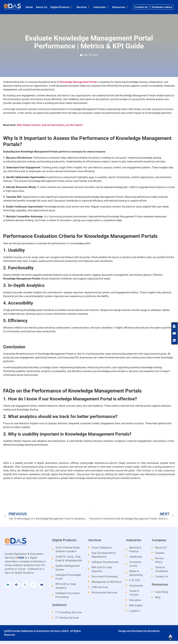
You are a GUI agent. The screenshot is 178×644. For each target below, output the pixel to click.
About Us (42, 7)
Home (29, 7)
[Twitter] (33, 585)
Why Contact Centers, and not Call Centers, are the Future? (50, 125)
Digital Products (61, 7)
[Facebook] (16, 585)
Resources (120, 7)
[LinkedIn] (8, 585)
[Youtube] (42, 585)
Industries (101, 7)
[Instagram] (25, 585)
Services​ (83, 7)
